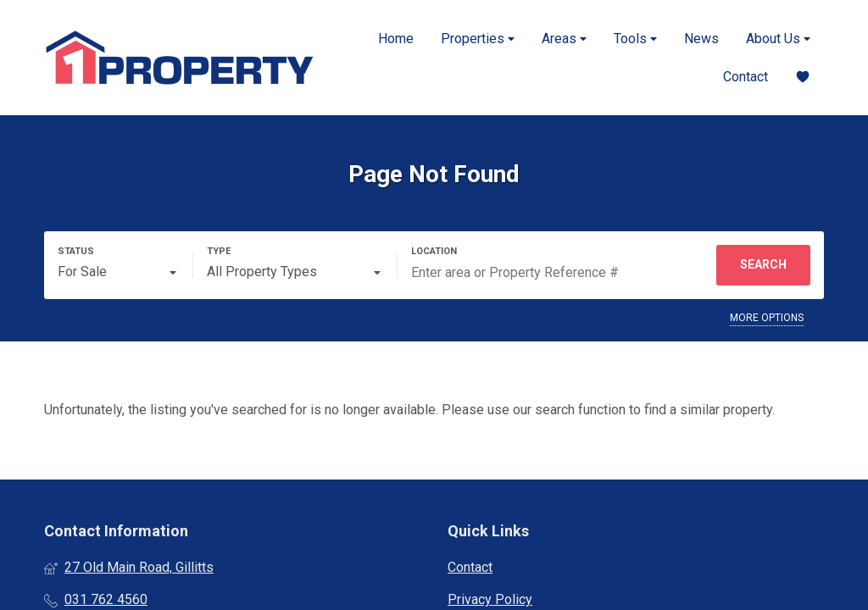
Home (396, 39)
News (701, 39)
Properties (478, 39)
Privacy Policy (490, 599)
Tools (635, 39)
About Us (778, 39)
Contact (746, 77)
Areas (564, 39)
